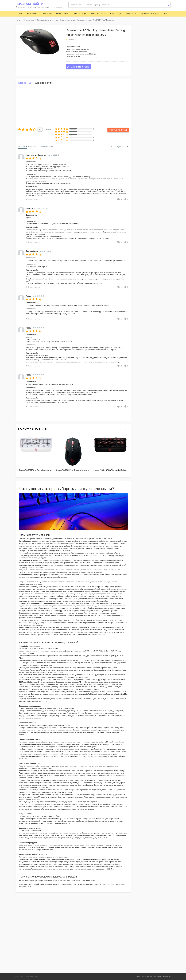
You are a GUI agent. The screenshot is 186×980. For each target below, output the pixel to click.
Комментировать (34, 199)
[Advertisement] (73, 107)
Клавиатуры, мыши (68, 20)
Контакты (167, 976)
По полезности (47, 147)
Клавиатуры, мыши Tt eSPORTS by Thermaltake (96, 20)
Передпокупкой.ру (29, 4)
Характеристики (44, 83)
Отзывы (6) (72, 39)
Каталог (19, 20)
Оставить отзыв (117, 130)
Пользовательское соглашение (149, 976)
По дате (21, 147)
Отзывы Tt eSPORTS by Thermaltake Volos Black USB (76, 470)
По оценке (33, 147)
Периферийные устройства (47, 20)
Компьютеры (29, 20)
